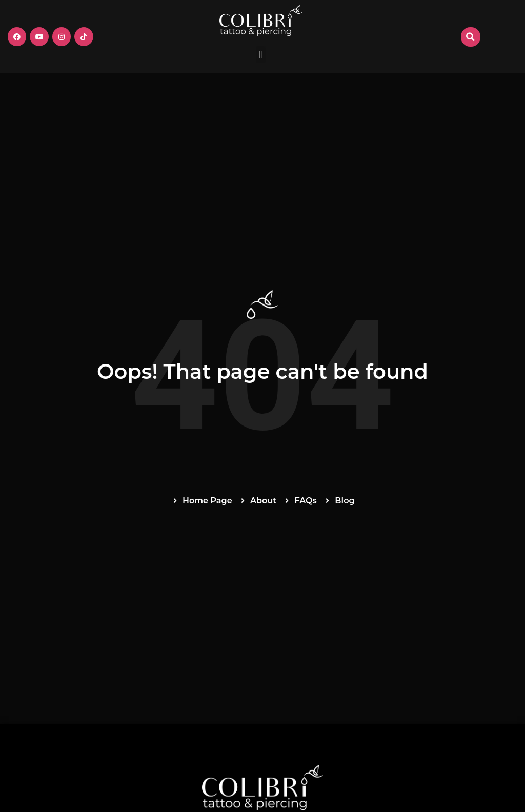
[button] (261, 55)
